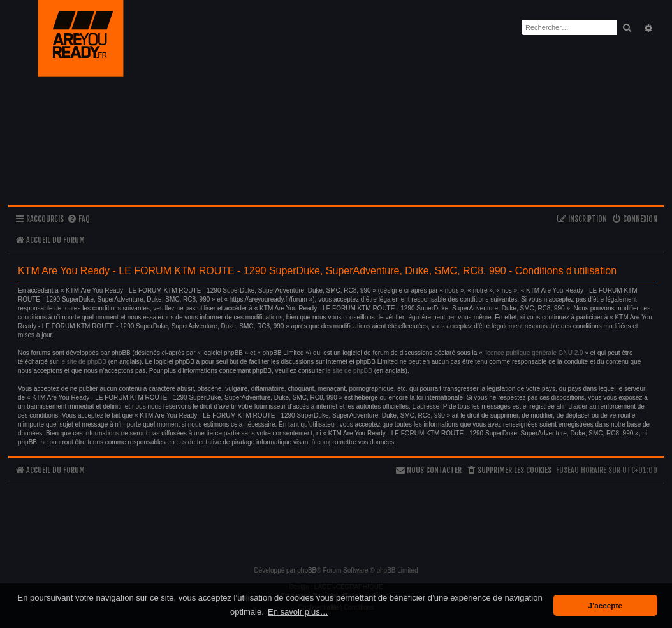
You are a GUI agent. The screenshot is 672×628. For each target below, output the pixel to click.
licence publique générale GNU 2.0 (534, 353)
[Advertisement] (336, 519)
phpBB (307, 570)
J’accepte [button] (605, 605)
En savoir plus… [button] (298, 612)
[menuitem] (78, 220)
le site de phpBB (83, 362)
